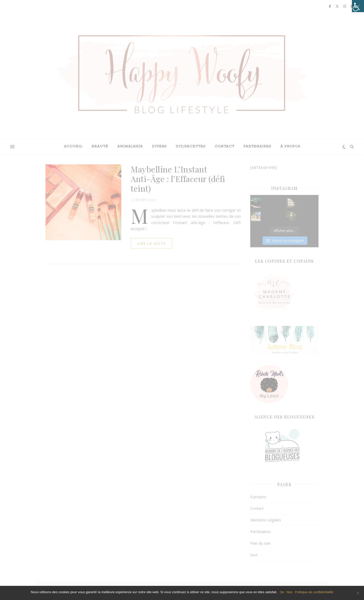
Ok (282, 592)
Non (289, 592)
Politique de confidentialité (314, 592)
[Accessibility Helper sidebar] (358, 6)
